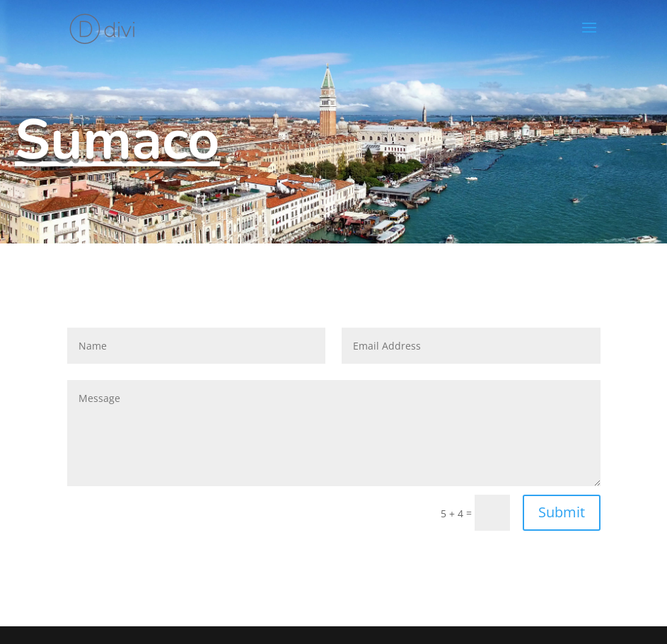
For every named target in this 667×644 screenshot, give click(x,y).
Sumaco (117, 140)
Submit (562, 512)
